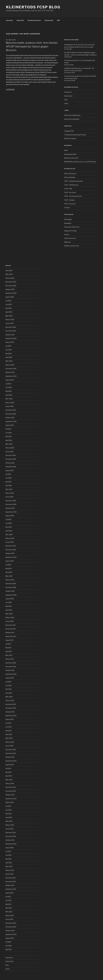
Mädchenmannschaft (71, 158)
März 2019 (9, 576)
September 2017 (11, 636)
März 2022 (9, 444)
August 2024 (10, 342)
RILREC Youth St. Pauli (72, 246)
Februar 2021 (10, 493)
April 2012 (9, 863)
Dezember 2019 (11, 546)
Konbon (67, 234)
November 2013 (11, 791)
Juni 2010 (9, 946)
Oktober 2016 (10, 670)
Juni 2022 (9, 433)
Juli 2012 (8, 851)
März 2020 (9, 534)
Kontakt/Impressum (34, 20)
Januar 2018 (9, 621)
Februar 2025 (10, 320)
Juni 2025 (9, 304)
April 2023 (9, 395)
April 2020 (9, 531)
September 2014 (11, 761)
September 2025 (11, 293)
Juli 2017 (8, 644)
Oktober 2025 (10, 289)
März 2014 (9, 780)
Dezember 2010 (11, 923)
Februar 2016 (10, 700)
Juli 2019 (8, 565)
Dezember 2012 (11, 832)
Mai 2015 (8, 731)
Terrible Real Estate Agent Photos (75, 135)
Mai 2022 (8, 436)
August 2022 (10, 425)
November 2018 (11, 587)
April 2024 (9, 357)
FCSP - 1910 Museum (71, 185)
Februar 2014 (10, 783)
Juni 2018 (9, 602)
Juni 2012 (8, 855)
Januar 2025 (10, 323)
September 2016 (11, 674)
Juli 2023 (8, 384)
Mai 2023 (9, 391)
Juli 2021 (8, 474)
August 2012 (10, 848)
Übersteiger (68, 219)
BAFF (66, 150)
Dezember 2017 (11, 625)
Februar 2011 (10, 915)
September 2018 (11, 595)
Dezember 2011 (11, 878)
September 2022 (11, 421)
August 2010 (10, 938)
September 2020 (11, 512)
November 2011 (11, 881)
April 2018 (9, 610)
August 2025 (10, 297)
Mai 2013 (8, 814)
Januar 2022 (9, 452)
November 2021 (11, 459)
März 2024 (9, 361)
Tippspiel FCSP (69, 131)
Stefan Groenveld (70, 238)
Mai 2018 (8, 606)
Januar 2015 (9, 746)
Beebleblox (68, 223)
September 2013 (11, 799)
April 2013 (9, 817)
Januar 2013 (9, 829)
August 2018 (10, 599)
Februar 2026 (10, 278)
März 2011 (9, 912)
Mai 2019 (8, 568)
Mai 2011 (8, 904)
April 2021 (9, 485)
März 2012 (9, 866)
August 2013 (10, 802)
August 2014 (10, 765)
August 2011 (10, 893)
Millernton (67, 242)
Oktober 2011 (10, 885)
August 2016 (10, 678)
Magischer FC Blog (70, 231)
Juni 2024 (9, 350)
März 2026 (9, 274)
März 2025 (9, 316)
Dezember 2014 (11, 750)
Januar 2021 (9, 497)
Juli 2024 (8, 346)
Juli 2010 (8, 942)
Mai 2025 (9, 308)
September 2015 (11, 716)
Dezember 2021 (11, 455)
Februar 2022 (10, 448)
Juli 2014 (8, 768)
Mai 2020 (9, 527)
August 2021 (10, 470)
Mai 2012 (8, 859)
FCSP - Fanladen (70, 200)
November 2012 (11, 836)
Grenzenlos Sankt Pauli (72, 227)
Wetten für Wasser (70, 138)
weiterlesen (10, 89)
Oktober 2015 (10, 712)
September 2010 (11, 934)
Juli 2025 (8, 301)
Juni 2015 (9, 727)
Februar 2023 (10, 403)
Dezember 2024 (11, 327)
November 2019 (11, 550)
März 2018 (9, 614)
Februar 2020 (10, 538)
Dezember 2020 (11, 501)
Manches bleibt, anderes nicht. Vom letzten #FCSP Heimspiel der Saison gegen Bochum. (32, 46)
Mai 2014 (8, 772)
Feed (66, 100)
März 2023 (9, 399)
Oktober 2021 (10, 463)
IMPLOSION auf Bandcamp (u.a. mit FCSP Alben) (80, 162)
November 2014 (11, 753)
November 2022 (11, 414)
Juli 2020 (8, 519)
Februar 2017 (10, 659)
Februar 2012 (10, 870)
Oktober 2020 (10, 508)
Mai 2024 (9, 354)
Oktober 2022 (10, 418)
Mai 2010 (9, 949)
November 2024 (11, 331)
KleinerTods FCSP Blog (33, 7)
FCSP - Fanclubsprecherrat (73, 196)
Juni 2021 (8, 478)
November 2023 (11, 369)
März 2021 (9, 489)
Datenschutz (49, 20)
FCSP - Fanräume (70, 204)
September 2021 (11, 467)
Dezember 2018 (11, 584)
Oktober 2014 (10, 757)
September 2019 (11, 557)
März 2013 (9, 821)
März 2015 (9, 738)
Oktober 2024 (10, 335)
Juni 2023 (9, 387)
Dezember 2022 (11, 410)
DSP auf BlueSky (70, 177)
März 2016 (9, 697)
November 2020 (11, 504)
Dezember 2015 (11, 704)
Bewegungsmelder (70, 154)
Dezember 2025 (11, 282)
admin (66, 103)
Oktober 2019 (10, 553)
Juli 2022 (8, 429)
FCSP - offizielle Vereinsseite (74, 181)
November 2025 (11, 286)
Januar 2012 (9, 874)
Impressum (68, 92)
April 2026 (9, 270)
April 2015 (9, 734)
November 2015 (11, 708)
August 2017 (10, 640)
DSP (58, 20)
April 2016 (9, 693)
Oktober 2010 (10, 931)
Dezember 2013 (11, 787)
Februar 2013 (10, 825)
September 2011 (11, 889)
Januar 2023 (10, 406)
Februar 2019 (10, 580)
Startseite (9, 20)
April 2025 (9, 312)
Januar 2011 (9, 919)
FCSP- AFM (68, 189)
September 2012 (11, 844)
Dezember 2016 (11, 663)
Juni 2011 (8, 900)
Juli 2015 (8, 723)
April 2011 (9, 908)
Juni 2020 (9, 523)
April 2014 (9, 776)
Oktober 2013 (10, 795)
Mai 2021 (8, 482)
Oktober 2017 (10, 633)
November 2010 (11, 927)
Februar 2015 (10, 742)
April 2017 (9, 651)
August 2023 (10, 380)
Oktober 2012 (10, 840)
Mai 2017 (8, 648)
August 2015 (10, 719)
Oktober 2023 (10, 372)
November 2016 (11, 667)
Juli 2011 (8, 897)
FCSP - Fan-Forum (70, 192)
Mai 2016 (8, 689)
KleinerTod (20, 20)
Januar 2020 (10, 542)
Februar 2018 (10, 618)
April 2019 (9, 572)
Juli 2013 (8, 806)
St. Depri (67, 208)
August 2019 (10, 561)
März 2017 (9, 655)
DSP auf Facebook (70, 174)
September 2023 (11, 376)
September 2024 (11, 338)
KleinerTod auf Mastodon (72, 115)
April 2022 (9, 440)
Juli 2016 (8, 682)
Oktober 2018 (10, 591)
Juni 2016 (9, 685)
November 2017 (11, 629)
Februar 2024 (10, 365)
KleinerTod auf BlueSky (72, 119)
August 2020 (10, 516)
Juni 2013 (9, 810)
